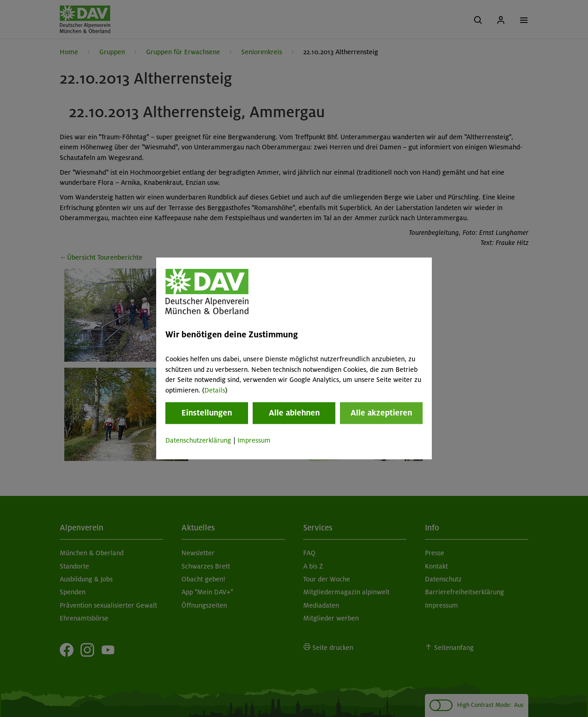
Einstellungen (207, 413)
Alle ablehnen (294, 413)
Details (215, 390)
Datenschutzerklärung (198, 440)
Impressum (254, 440)
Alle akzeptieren (381, 413)
